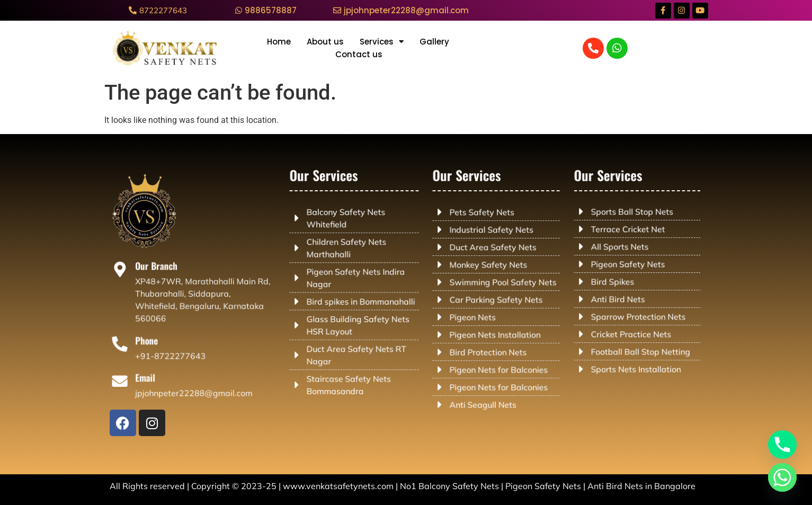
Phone (151, 341)
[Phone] (127, 344)
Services (382, 42)
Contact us (359, 54)
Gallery (434, 42)
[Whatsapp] (782, 477)
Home (279, 42)
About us (325, 42)
